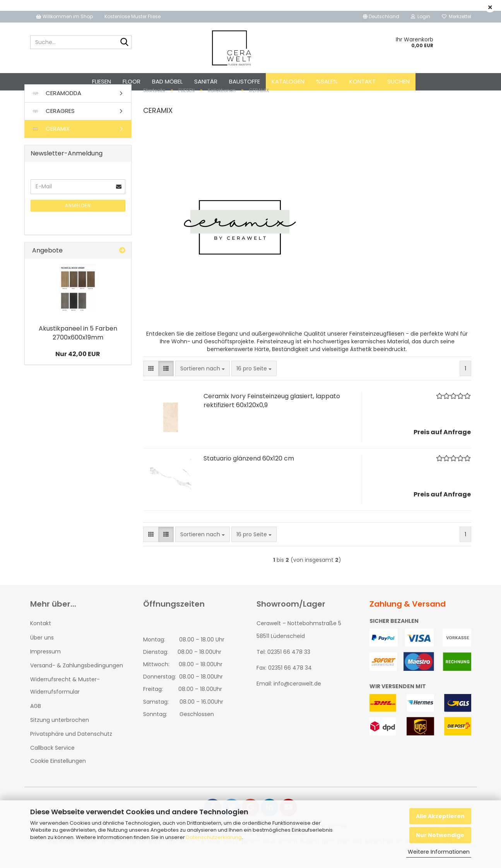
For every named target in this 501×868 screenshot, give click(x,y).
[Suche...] (124, 43)
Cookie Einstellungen (58, 775)
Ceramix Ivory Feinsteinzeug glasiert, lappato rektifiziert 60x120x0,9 (272, 414)
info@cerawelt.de (297, 697)
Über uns (42, 651)
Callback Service (52, 761)
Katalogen (288, 81)
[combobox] (203, 382)
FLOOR (132, 81)
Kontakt (362, 81)
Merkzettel (457, 16)
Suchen (398, 81)
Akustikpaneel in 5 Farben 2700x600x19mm (78, 347)
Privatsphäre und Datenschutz (71, 747)
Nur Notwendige (440, 835)
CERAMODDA (56, 107)
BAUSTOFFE (245, 81)
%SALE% (327, 81)
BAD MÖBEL (167, 81)
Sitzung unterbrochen (60, 733)
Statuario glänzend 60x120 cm (249, 472)
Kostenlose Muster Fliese (133, 16)
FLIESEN (102, 81)
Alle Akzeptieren (440, 816)
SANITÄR (206, 81)
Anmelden (78, 219)
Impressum (45, 665)
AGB (36, 720)
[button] (381, 17)
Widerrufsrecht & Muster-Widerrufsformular (65, 699)
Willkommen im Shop (64, 16)
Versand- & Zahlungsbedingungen (77, 679)
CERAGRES (53, 125)
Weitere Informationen (439, 852)
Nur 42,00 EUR (78, 367)
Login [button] (421, 16)
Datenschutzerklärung (214, 837)
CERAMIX (50, 142)
